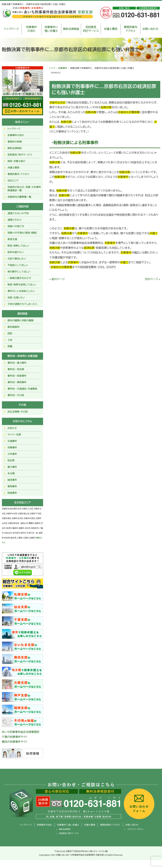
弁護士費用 (111, 29)
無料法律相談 (71, 29)
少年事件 (12, 454)
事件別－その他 (16, 395)
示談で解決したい (17, 259)
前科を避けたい (16, 252)
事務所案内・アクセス (18, 174)
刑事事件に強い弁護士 (51, 29)
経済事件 (12, 480)
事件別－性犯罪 (16, 369)
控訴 (10, 333)
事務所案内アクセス (131, 29)
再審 (10, 346)
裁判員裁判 (14, 327)
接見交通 (12, 239)
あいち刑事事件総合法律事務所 (21, 732)
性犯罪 (11, 460)
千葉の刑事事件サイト (15, 737)
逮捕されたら (15, 220)
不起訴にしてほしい (18, 265)
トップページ (12, 29)
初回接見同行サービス (91, 29)
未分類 (11, 473)
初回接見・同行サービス (20, 155)
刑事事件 (63, 68)
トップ (52, 68)
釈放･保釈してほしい (18, 246)
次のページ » (153, 279)
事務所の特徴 (15, 142)
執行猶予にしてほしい (19, 272)
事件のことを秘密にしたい (21, 291)
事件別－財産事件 (17, 376)
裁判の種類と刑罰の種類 (21, 320)
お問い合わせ (150, 29)
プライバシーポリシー (136, 829)
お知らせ (12, 428)
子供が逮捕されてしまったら (22, 304)
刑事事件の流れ (32, 29)
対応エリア (13, 181)
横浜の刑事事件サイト (15, 742)
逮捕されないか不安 (18, 213)
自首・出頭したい (16, 298)
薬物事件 (12, 486)
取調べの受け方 (16, 226)
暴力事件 (12, 467)
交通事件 (12, 441)
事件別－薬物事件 (17, 382)
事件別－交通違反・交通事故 (22, 389)
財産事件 (12, 493)
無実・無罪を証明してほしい (22, 285)
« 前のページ (57, 279)
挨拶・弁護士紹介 (17, 161)
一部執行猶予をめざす (19, 278)
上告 (10, 340)
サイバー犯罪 (14, 435)
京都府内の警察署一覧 (19, 197)
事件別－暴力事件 (17, 363)
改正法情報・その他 (18, 412)
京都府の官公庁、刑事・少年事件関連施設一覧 (24, 189)
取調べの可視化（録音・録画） (22, 233)
